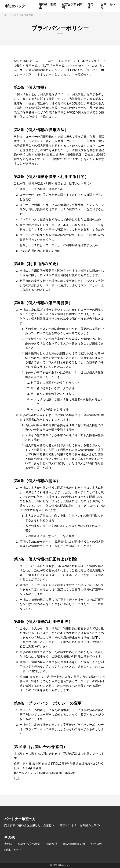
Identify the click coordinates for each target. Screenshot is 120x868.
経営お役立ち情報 (29, 844)
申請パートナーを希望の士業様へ (81, 825)
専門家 (8, 844)
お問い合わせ (13, 850)
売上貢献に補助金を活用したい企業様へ (29, 825)
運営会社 (52, 844)
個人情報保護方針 (74, 844)
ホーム (8, 15)
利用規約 (96, 844)
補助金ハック (15, 6)
